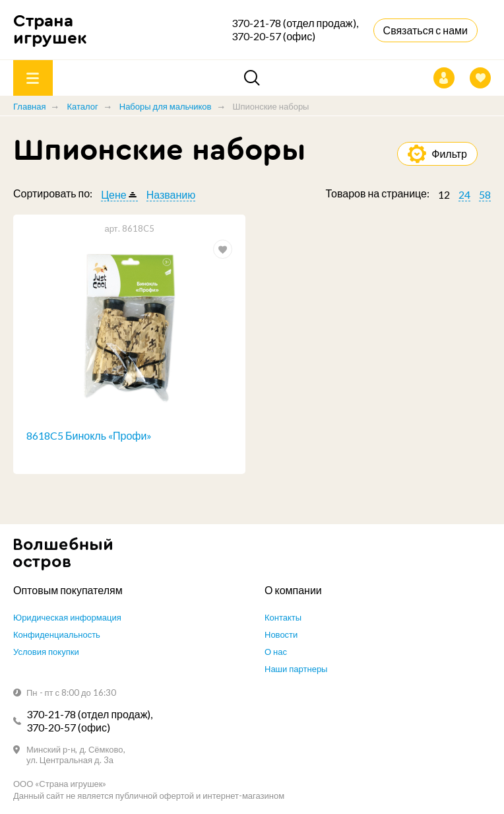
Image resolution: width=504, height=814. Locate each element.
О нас (276, 652)
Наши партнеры (296, 669)
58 (485, 194)
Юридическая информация (67, 617)
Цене (113, 194)
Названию (171, 194)
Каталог (82, 106)
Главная (29, 106)
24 (464, 194)
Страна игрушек (50, 29)
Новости (281, 634)
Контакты (283, 617)
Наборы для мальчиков (166, 106)
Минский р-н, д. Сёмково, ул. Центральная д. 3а (76, 755)
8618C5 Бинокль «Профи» (89, 435)
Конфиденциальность (57, 634)
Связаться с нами (425, 30)
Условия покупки (46, 652)
